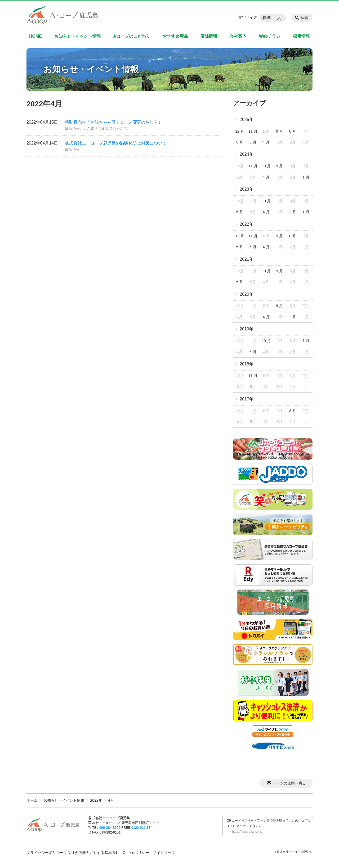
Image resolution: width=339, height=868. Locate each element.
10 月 (266, 166)
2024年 (247, 154)
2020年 (247, 294)
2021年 (247, 259)
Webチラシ (270, 36)
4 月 (266, 142)
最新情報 (72, 128)
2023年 (247, 189)
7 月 (306, 341)
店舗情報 (209, 36)
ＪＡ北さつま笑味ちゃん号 (105, 128)
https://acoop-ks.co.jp (247, 832)
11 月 (253, 131)
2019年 (247, 329)
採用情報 (301, 36)
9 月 (279, 131)
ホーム (32, 800)
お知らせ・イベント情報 (78, 36)
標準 (267, 18)
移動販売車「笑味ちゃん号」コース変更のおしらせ (114, 122)
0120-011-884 (142, 828)
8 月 (293, 131)
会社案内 (238, 36)
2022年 (247, 224)
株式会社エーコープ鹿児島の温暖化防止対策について (116, 143)
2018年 (247, 364)
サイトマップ (164, 853)
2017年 (247, 399)
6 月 (240, 142)
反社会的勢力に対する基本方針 (93, 853)
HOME (35, 36)
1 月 (306, 177)
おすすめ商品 (175, 36)
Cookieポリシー (136, 853)
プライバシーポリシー (45, 853)
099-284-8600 (110, 828)
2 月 (293, 212)
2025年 (247, 119)
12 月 (240, 131)
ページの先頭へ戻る (289, 783)
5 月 (253, 142)
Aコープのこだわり (132, 36)
